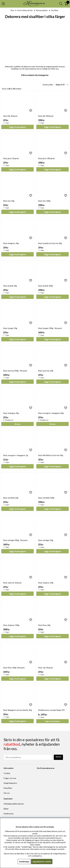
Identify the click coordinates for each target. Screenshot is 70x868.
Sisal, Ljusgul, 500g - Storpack (50, 328)
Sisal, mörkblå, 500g (46, 498)
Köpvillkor (8, 788)
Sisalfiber (55, 10)
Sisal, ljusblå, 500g (45, 286)
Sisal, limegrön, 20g (11, 243)
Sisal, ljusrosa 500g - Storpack (15, 371)
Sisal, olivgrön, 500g (11, 625)
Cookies (7, 773)
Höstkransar (9, 814)
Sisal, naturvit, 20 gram (12, 583)
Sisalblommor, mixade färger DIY (51, 710)
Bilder (6, 809)
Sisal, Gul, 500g (44, 201)
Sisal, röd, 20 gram (46, 668)
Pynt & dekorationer (25, 10)
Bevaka (18, 424)
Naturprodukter (42, 10)
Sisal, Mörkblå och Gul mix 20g (51, 455)
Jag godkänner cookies (42, 862)
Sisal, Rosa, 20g (44, 625)
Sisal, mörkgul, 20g (46, 540)
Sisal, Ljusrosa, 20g (46, 371)
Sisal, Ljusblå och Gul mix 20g (50, 243)
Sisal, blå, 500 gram (46, 116)
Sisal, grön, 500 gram (46, 158)
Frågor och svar (10, 778)
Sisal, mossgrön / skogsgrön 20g (51, 413)
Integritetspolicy (10, 783)
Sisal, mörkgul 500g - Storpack (15, 540)
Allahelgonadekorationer (14, 804)
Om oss (7, 793)
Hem (12, 10)
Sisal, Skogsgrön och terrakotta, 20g (17, 710)
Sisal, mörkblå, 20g (11, 498)
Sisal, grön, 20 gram (11, 158)
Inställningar (24, 862)
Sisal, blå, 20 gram (10, 116)
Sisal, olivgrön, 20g (46, 583)
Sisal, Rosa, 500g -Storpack (14, 668)
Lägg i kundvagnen (52, 721)
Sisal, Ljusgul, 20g (10, 328)
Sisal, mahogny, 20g (11, 413)
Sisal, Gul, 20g (9, 201)
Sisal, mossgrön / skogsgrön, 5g (16, 455)
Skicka (58, 757)
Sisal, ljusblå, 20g (10, 286)
